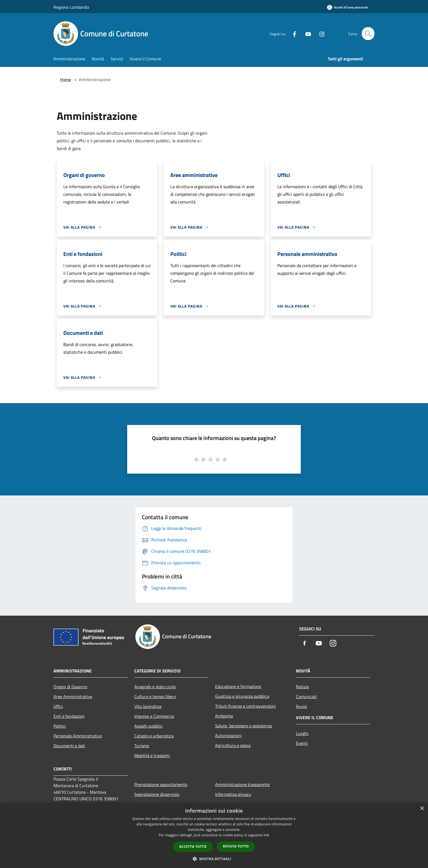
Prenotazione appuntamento (161, 784)
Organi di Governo (70, 687)
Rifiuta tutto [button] (236, 846)
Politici (60, 726)
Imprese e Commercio (154, 716)
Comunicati (306, 696)
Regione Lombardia (71, 7)
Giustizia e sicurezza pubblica (242, 696)
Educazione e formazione (238, 686)
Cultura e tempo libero (155, 696)
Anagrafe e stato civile (155, 687)
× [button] (422, 809)
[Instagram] (319, 34)
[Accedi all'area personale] (347, 7)
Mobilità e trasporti (152, 755)
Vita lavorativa (148, 706)
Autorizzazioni (228, 736)
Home (66, 79)
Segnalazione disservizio (157, 794)
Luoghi (302, 733)
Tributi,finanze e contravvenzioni (246, 706)
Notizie (302, 687)
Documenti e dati (69, 746)
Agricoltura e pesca (233, 745)
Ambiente (224, 716)
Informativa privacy (233, 794)
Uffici (58, 706)
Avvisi (301, 706)
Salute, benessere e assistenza (243, 726)
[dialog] (214, 835)
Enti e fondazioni (69, 716)
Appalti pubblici (148, 726)
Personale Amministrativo (78, 736)
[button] (214, 859)
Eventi (302, 743)
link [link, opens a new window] (267, 835)
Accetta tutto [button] (193, 847)
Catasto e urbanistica (154, 736)
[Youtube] (306, 34)
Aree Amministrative (73, 696)
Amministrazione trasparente (242, 784)
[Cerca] (368, 34)
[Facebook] (292, 34)
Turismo (142, 746)
